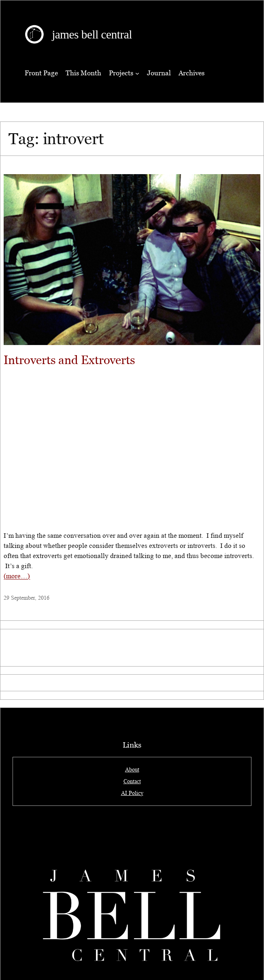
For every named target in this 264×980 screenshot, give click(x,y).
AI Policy (132, 793)
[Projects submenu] (137, 73)
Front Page (41, 73)
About (132, 769)
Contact (132, 781)
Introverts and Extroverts (69, 360)
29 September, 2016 (27, 598)
